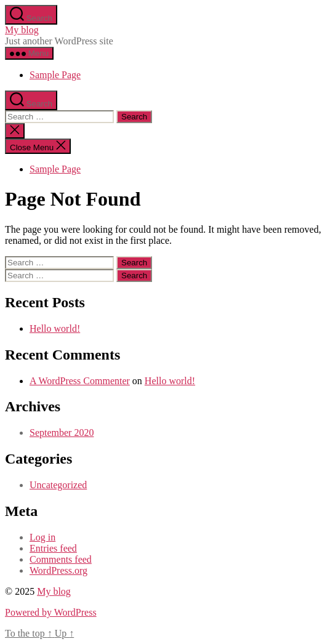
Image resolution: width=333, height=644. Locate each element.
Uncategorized (58, 485)
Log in (42, 537)
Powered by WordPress (51, 612)
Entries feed (53, 548)
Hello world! (55, 328)
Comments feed (61, 559)
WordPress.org (58, 570)
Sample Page (55, 75)
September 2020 (62, 433)
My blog (22, 30)
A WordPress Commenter (80, 381)
